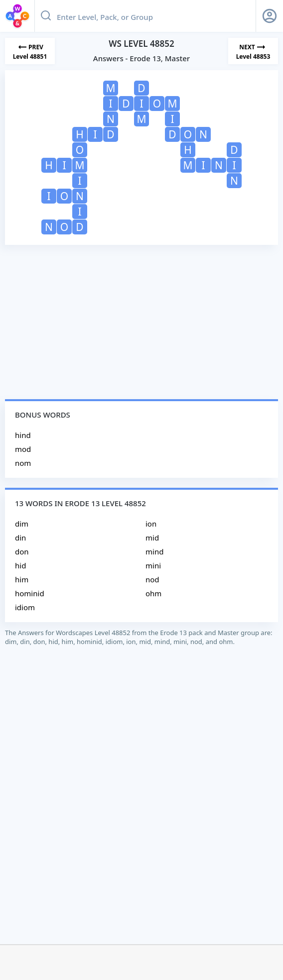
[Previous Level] (30, 51)
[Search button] (46, 16)
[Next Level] (253, 51)
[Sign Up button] (270, 16)
